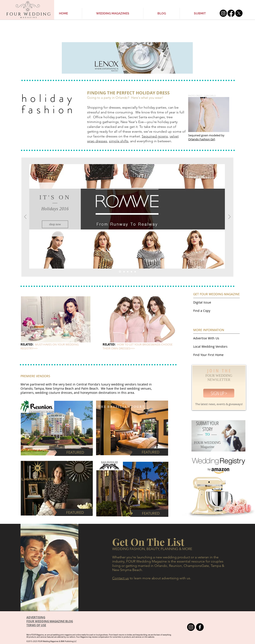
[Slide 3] (128, 272)
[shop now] (55, 224)
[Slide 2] (124, 272)
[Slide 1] (120, 272)
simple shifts (119, 141)
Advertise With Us (206, 338)
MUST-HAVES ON (46, 344)
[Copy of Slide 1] (131, 272)
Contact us (121, 578)
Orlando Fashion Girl (202, 139)
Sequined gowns (155, 136)
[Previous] (25, 217)
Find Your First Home (208, 355)
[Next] (229, 217)
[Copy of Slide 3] (135, 272)
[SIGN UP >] (219, 393)
